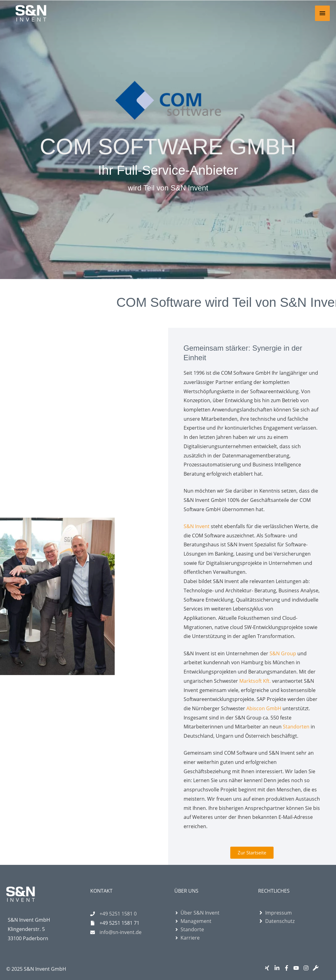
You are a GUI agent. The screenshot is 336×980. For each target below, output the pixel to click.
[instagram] (307, 968)
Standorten (296, 727)
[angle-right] (197, 913)
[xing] (268, 968)
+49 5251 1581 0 (118, 914)
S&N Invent (197, 526)
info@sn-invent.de (121, 932)
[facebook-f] (288, 968)
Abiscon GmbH (264, 708)
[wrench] (317, 968)
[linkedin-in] (278, 968)
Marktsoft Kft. (255, 681)
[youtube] (298, 968)
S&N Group (283, 653)
